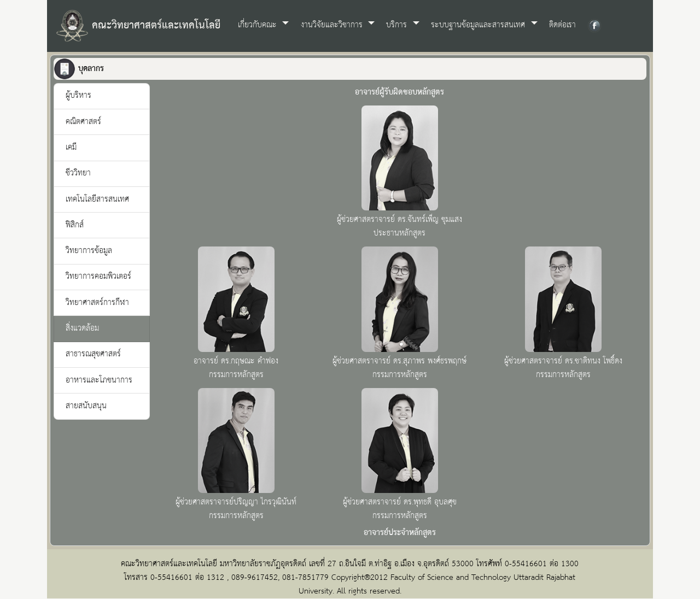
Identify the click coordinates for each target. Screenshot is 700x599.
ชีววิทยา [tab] (78, 173)
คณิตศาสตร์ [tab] (83, 122)
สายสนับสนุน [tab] (86, 406)
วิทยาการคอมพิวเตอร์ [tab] (98, 277)
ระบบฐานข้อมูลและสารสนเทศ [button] (479, 25)
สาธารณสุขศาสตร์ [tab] (93, 354)
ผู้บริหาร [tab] (78, 96)
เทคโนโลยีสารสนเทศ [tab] (97, 199)
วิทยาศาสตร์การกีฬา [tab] (97, 303)
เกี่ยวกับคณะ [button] (259, 25)
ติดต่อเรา (562, 25)
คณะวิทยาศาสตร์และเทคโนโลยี (138, 26)
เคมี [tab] (71, 148)
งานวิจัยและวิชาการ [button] (333, 25)
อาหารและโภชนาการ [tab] (99, 380)
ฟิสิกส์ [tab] (75, 225)
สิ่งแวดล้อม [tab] (82, 328)
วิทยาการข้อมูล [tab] (89, 251)
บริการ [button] (398, 25)
